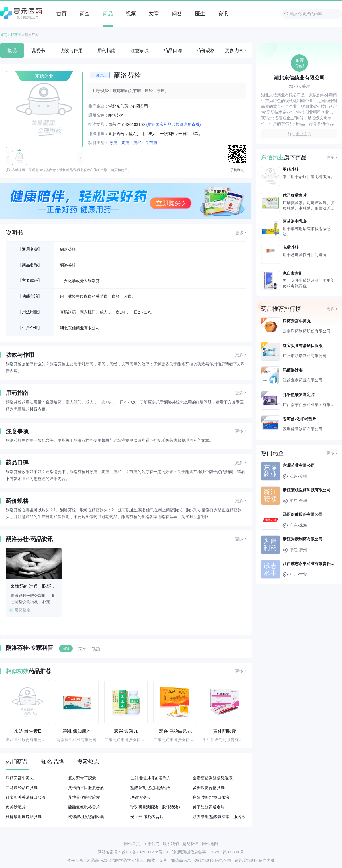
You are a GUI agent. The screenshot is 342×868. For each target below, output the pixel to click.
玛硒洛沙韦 (140, 797)
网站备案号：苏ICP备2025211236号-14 (133, 852)
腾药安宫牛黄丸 (20, 778)
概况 (12, 50)
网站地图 (210, 844)
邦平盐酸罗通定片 (209, 807)
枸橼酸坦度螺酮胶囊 (24, 817)
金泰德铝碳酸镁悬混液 (213, 778)
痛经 (137, 143)
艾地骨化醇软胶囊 (84, 797)
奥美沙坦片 (16, 807)
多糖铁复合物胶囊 (209, 788)
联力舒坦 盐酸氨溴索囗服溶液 (219, 817)
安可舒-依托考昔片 (147, 817)
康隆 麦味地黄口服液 (211, 797)
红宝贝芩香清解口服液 (26, 797)
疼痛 (125, 143)
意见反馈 (190, 844)
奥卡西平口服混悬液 (86, 788)
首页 (3, 35)
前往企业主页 (299, 134)
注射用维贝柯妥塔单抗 (150, 778)
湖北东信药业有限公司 (80, 328)
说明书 (38, 50)
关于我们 (152, 844)
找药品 (16, 35)
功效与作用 (71, 50)
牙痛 (113, 143)
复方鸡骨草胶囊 (82, 778)
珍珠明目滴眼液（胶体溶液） (156, 807)
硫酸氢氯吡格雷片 (84, 807)
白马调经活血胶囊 (22, 788)
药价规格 (206, 50)
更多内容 (234, 50)
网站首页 (132, 844)
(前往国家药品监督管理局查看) (173, 124)
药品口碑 (173, 50)
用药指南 (107, 50)
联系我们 (171, 844)
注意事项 (140, 50)
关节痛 (151, 143)
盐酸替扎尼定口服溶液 (150, 788)
